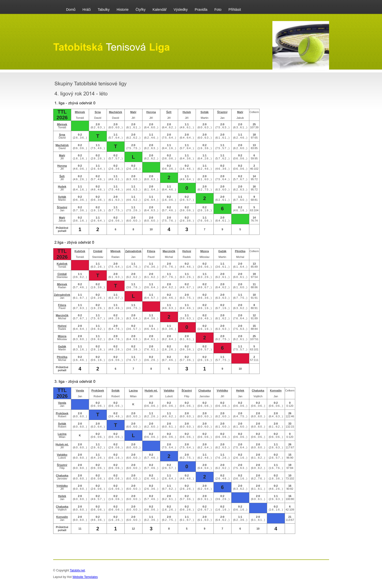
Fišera (151, 251)
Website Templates (85, 577)
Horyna (151, 112)
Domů (71, 10)
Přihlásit (235, 10)
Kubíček (80, 251)
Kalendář (160, 10)
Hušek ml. (151, 390)
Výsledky (181, 10)
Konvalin (276, 390)
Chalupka (205, 390)
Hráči (87, 10)
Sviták (204, 112)
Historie (123, 10)
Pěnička (240, 251)
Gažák (222, 251)
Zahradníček (133, 251)
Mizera (204, 251)
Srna (98, 112)
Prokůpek (98, 390)
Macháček (116, 112)
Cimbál (98, 251)
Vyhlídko (222, 390)
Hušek (187, 112)
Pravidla (201, 10)
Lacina (133, 390)
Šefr (169, 112)
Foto (218, 10)
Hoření (187, 251)
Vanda (80, 390)
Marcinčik (169, 251)
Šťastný (222, 112)
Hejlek (240, 390)
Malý (133, 112)
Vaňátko (169, 390)
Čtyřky (140, 10)
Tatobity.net (77, 570)
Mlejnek (80, 112)
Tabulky (104, 10)
